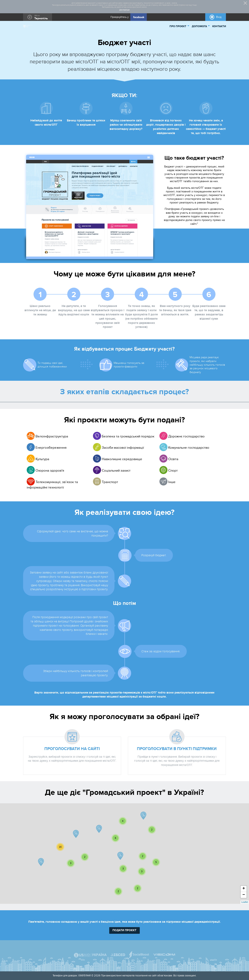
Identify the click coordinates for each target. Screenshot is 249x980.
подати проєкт (124, 930)
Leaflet (245, 902)
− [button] (244, 895)
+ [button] (244, 889)
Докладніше (124, 10)
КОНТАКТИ (219, 26)
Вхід (219, 17)
